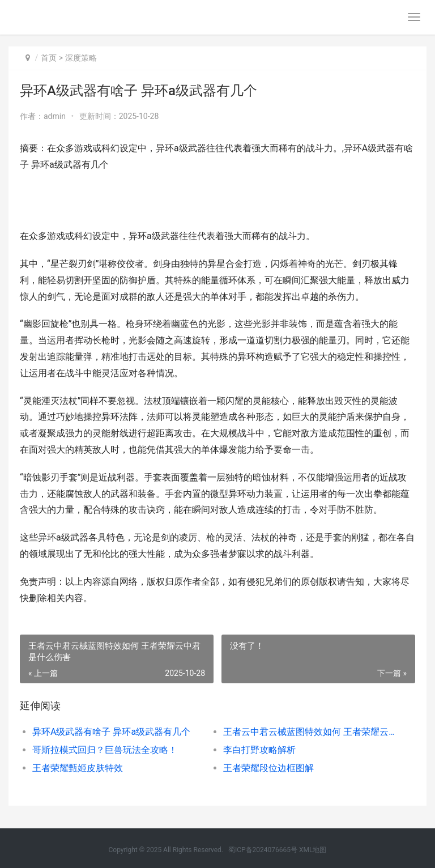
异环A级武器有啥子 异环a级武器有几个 (111, 732)
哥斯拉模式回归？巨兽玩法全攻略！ (105, 750)
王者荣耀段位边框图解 (268, 768)
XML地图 (313, 850)
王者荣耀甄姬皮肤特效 (78, 768)
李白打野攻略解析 (259, 750)
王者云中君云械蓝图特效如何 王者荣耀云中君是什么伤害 (309, 732)
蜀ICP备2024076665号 (263, 850)
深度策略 (81, 58)
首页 (49, 58)
